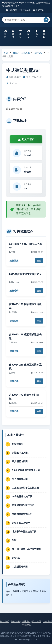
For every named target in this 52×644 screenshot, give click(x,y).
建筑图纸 (26, 53)
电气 (37, 34)
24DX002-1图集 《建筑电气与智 (26, 246)
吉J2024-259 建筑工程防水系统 (25, 367)
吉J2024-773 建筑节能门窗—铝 (25, 397)
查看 (39, 261)
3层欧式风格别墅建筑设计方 (26, 470)
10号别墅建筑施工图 (22, 496)
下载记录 (25, 10)
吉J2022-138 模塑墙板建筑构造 (25, 337)
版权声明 (5, 622)
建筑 (13, 34)
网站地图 (37, 622)
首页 (6, 34)
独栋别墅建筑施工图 (22, 514)
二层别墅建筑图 (20, 567)
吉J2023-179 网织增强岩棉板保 (25, 306)
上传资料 (47, 622)
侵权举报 (15, 622)
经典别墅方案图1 (20, 461)
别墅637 (16, 558)
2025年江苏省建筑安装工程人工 (26, 276)
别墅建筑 (39, 53)
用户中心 (38, 10)
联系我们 (26, 622)
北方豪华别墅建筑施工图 (24, 532)
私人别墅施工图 (20, 479)
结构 (29, 34)
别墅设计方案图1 (20, 453)
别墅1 (15, 540)
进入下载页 (26, 139)
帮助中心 (27, 625)
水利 (21, 34)
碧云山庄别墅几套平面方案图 (26, 549)
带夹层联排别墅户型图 (23, 505)
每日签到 (12, 10)
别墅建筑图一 (19, 444)
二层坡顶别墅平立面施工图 (25, 488)
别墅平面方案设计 (21, 523)
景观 (44, 34)
